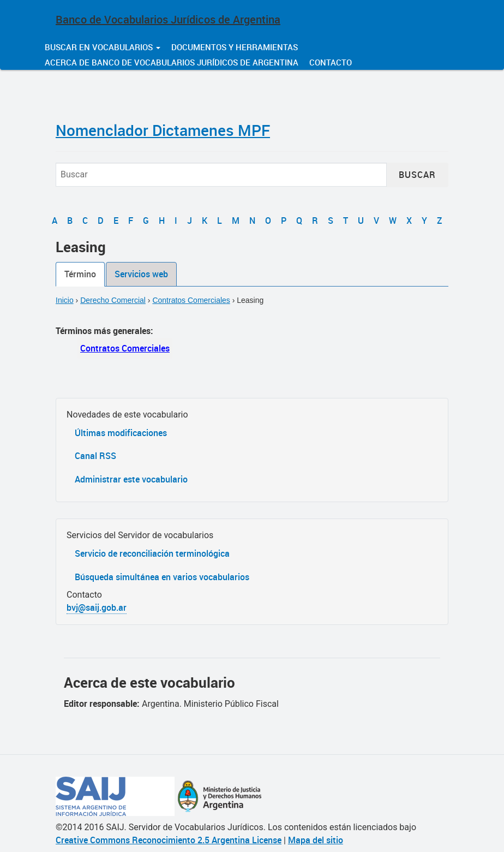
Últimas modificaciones (121, 433)
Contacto (331, 62)
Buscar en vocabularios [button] (103, 47)
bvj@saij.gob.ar (97, 607)
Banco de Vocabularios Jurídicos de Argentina (168, 19)
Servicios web (141, 274)
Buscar (417, 175)
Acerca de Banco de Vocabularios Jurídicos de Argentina (172, 62)
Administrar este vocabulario (131, 479)
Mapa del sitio (316, 840)
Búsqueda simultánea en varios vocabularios (162, 577)
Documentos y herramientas (235, 47)
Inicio (65, 300)
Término (80, 274)
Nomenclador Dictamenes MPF (163, 130)
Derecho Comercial (113, 300)
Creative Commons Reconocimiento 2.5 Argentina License (169, 840)
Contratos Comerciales (191, 300)
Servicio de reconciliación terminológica (152, 553)
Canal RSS (95, 456)
